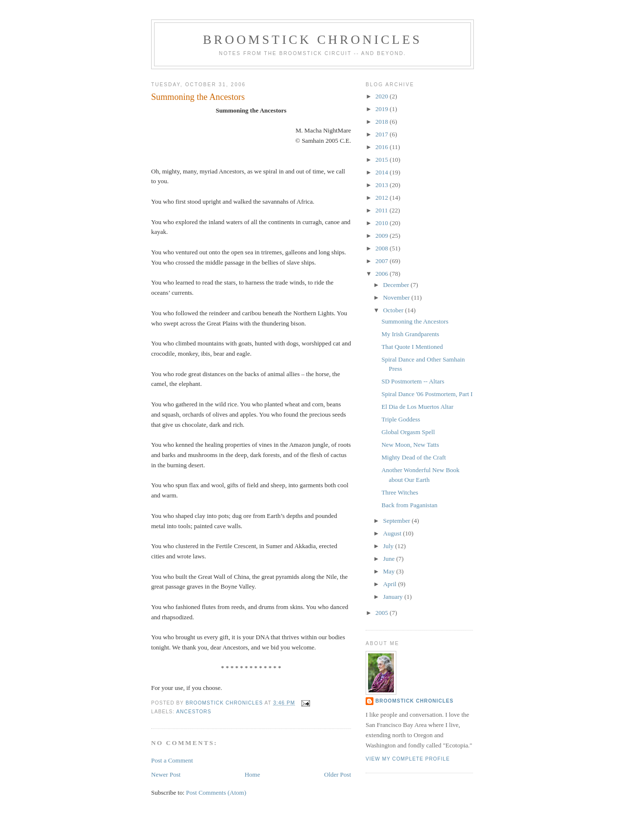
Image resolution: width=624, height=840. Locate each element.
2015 (382, 160)
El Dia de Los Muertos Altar (417, 407)
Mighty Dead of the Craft (413, 457)
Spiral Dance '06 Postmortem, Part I (427, 394)
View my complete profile (408, 759)
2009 (382, 236)
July (389, 546)
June (390, 559)
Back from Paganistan (409, 505)
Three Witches (400, 492)
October (394, 310)
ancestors (194, 712)
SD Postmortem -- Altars (413, 381)
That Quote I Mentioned (412, 347)
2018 (382, 122)
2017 (382, 134)
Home (253, 774)
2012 (382, 198)
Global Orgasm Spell (408, 432)
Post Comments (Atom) (216, 792)
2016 (382, 147)
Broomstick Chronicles (312, 40)
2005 (382, 613)
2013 (382, 185)
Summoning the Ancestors (415, 321)
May (390, 571)
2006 (382, 274)
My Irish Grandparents (410, 334)
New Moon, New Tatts (410, 445)
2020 (382, 96)
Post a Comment (172, 760)
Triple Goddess (400, 419)
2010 (382, 223)
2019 (382, 109)
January (394, 597)
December (397, 285)
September (398, 521)
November (397, 297)
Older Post (338, 774)
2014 (382, 172)
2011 (382, 210)
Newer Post (166, 774)
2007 (382, 261)
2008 (382, 248)
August (393, 533)
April (391, 584)
